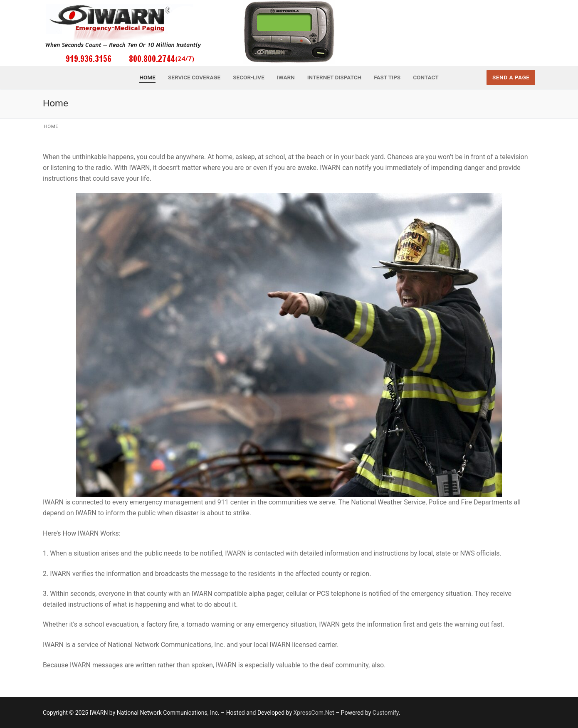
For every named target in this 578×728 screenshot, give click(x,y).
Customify (386, 713)
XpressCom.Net (314, 713)
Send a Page (511, 77)
